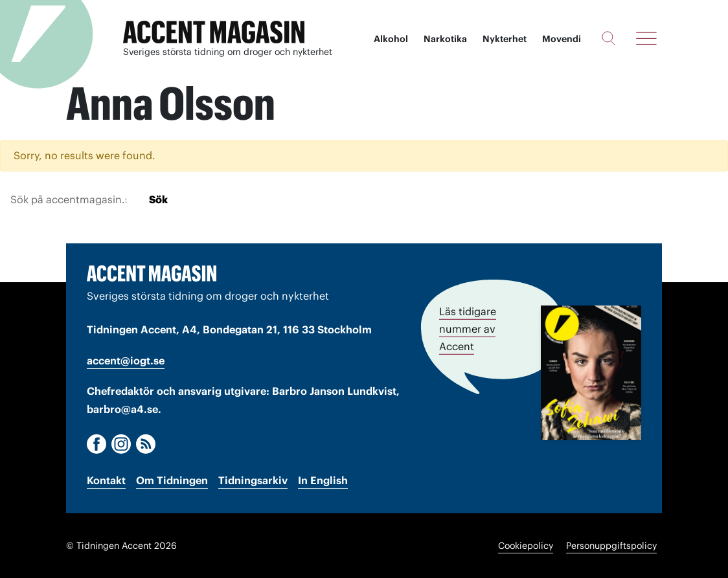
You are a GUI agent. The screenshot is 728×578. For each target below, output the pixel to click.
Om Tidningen (172, 480)
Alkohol (391, 39)
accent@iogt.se (126, 361)
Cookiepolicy (526, 546)
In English (323, 480)
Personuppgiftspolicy (611, 546)
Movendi (562, 39)
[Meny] (646, 38)
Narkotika (445, 39)
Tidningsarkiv (253, 480)
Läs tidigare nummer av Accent (468, 329)
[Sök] (609, 38)
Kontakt (106, 480)
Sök (158, 199)
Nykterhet (505, 39)
